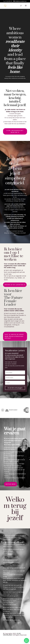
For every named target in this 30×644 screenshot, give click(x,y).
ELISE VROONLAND (12, 634)
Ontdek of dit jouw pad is (15, 285)
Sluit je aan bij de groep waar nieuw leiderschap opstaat (14, 336)
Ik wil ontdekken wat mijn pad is (15, 131)
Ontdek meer (11, 484)
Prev (3, 410)
